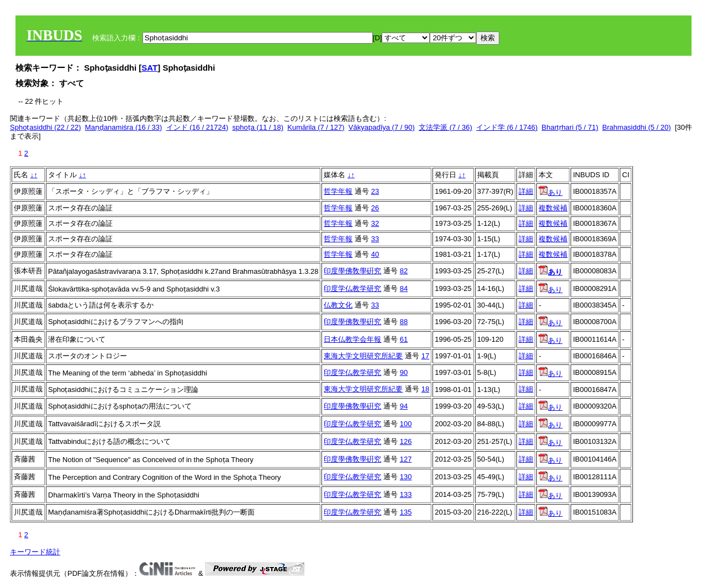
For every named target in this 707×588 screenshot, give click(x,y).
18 (425, 389)
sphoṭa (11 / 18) (258, 127)
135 (406, 512)
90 (404, 372)
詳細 (526, 191)
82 (404, 271)
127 (406, 459)
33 (375, 239)
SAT (149, 68)
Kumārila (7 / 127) (316, 127)
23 (375, 191)
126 (406, 441)
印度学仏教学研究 (352, 288)
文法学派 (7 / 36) (445, 127)
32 (375, 223)
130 (406, 477)
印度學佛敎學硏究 (352, 271)
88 (404, 322)
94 (404, 406)
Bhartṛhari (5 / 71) (570, 127)
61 (404, 339)
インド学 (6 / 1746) (507, 127)
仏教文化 (338, 305)
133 (406, 494)
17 (425, 356)
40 (375, 254)
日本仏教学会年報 (352, 339)
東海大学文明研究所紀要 (363, 356)
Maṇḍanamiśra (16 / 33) (124, 127)
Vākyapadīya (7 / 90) (382, 127)
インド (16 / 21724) (197, 127)
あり (550, 192)
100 (406, 424)
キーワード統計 (35, 552)
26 (375, 208)
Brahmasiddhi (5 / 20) (636, 127)
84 (404, 288)
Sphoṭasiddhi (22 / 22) (46, 127)
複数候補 (553, 208)
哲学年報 (338, 191)
